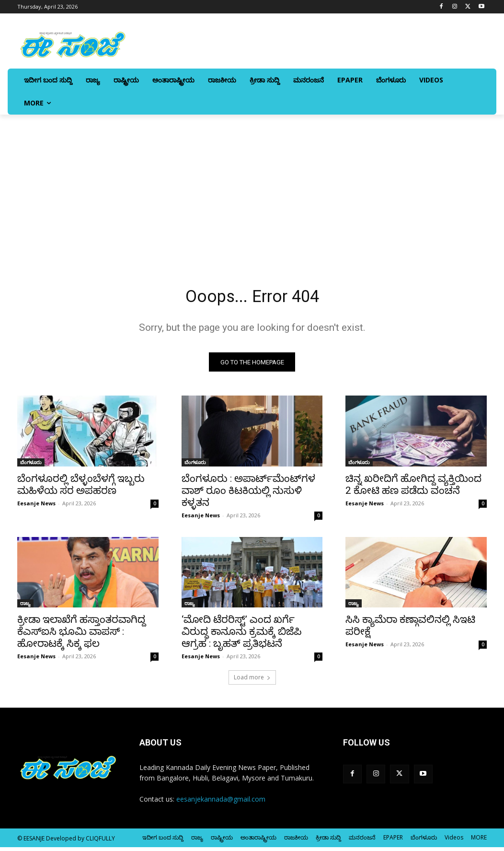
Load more (252, 681)
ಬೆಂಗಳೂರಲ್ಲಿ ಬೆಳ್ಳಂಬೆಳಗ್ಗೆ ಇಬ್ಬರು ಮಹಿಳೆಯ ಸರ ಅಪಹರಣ (81, 488)
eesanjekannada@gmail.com (221, 802)
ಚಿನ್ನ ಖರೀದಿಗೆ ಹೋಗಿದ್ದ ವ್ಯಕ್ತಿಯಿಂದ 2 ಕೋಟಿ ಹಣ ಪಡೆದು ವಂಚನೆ (413, 488)
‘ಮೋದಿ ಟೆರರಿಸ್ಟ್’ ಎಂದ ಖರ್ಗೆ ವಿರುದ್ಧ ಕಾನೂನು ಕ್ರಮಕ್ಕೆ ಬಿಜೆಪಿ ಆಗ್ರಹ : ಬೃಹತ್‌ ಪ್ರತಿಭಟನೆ (242, 635)
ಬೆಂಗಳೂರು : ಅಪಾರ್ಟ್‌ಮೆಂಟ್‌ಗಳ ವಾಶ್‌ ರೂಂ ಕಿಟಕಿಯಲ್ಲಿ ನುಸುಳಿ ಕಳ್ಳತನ (248, 494)
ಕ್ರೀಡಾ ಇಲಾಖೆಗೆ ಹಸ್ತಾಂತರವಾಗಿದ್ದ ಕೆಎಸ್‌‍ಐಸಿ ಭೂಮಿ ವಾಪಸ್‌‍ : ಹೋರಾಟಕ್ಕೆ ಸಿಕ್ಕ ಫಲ (81, 635)
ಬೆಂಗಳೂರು (31, 466)
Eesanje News (36, 507)
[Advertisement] (252, 187)
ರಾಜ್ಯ (25, 607)
